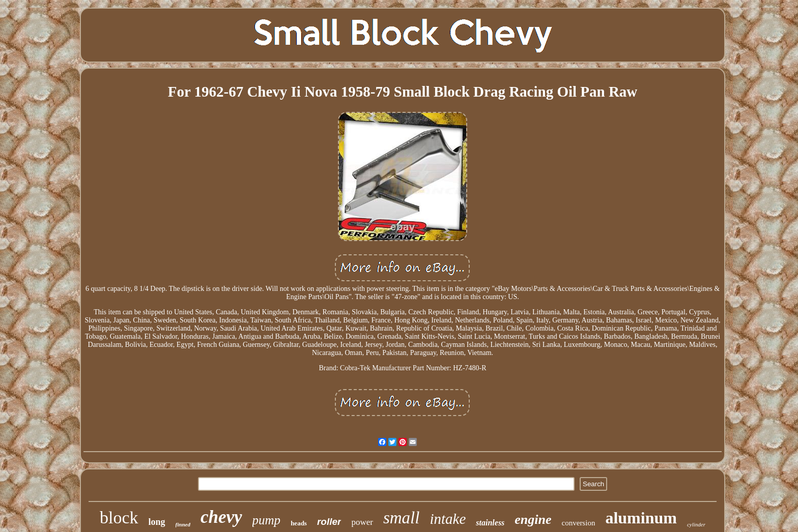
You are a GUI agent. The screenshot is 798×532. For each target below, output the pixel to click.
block (119, 518)
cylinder (696, 524)
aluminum (641, 518)
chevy (221, 517)
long (157, 522)
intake (448, 519)
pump (267, 520)
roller (329, 522)
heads (299, 523)
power (362, 522)
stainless (490, 523)
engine (533, 520)
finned (183, 524)
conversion (579, 523)
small (402, 518)
